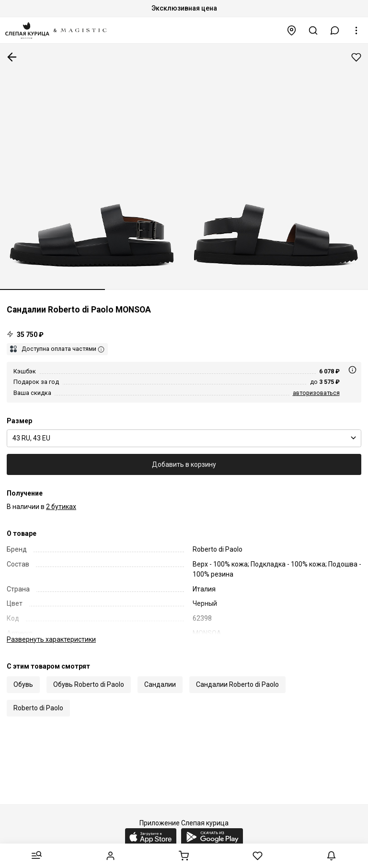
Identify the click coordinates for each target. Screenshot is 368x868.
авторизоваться (316, 393)
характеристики (51, 639)
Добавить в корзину (184, 464)
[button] (335, 30)
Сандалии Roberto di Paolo (237, 684)
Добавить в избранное (356, 57)
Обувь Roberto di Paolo (89, 684)
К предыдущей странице (12, 57)
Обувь (23, 684)
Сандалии (160, 684)
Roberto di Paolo (38, 708)
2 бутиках (61, 507)
